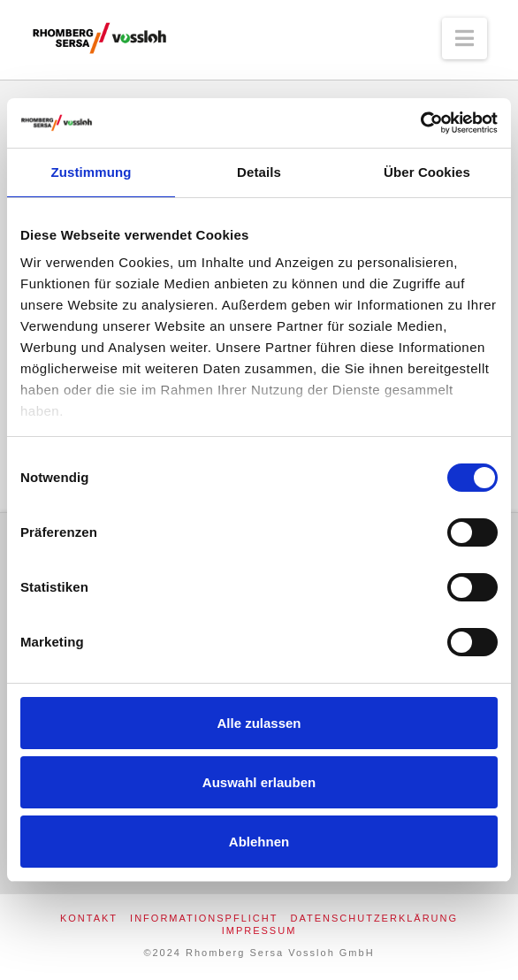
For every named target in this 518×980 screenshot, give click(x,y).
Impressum (259, 930)
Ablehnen (259, 842)
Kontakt (89, 918)
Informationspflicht (204, 918)
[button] (465, 38)
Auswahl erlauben (259, 782)
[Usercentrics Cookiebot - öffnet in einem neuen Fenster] (420, 123)
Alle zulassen (259, 723)
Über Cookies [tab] (427, 172)
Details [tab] (259, 172)
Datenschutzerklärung (375, 918)
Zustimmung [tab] (91, 172)
